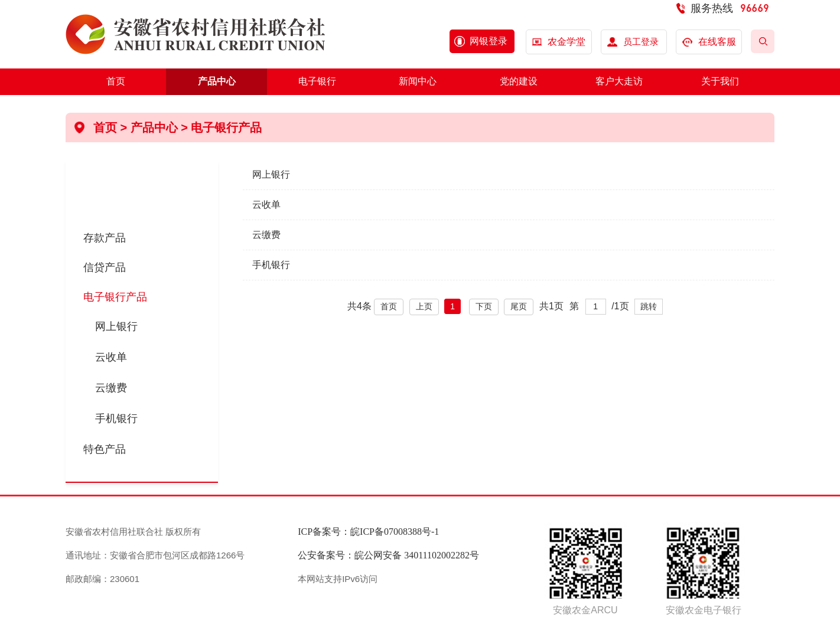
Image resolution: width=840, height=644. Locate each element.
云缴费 (111, 388)
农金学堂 (566, 42)
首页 (116, 81)
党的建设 (519, 81)
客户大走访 (619, 81)
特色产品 (105, 449)
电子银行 (317, 81)
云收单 (111, 357)
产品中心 (217, 81)
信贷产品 (105, 267)
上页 (424, 307)
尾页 (519, 307)
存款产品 (105, 238)
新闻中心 (418, 81)
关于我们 (720, 81)
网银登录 (489, 41)
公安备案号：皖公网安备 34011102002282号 (388, 555)
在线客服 (709, 42)
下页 (484, 307)
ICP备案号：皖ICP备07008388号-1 (368, 532)
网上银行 (116, 326)
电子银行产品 (226, 128)
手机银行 (116, 419)
